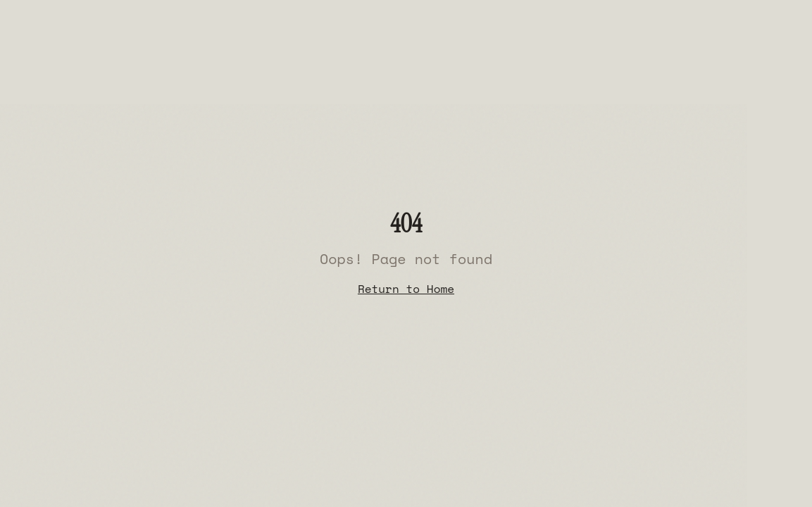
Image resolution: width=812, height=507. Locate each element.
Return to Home (406, 289)
